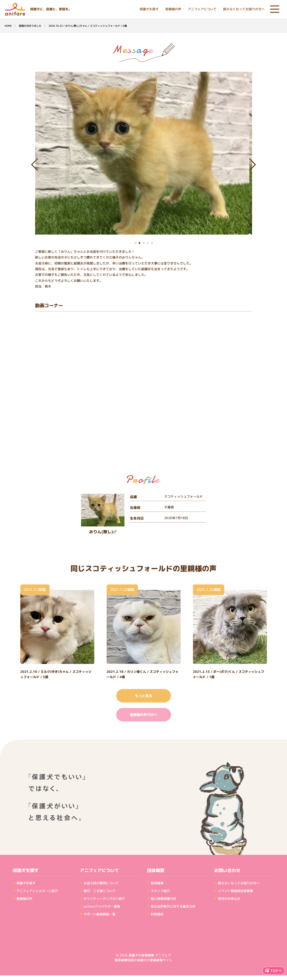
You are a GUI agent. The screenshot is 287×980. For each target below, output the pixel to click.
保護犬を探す (149, 9)
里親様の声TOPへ (143, 715)
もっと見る (143, 696)
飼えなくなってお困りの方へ (244, 9)
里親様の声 (173, 9)
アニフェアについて (202, 9)
